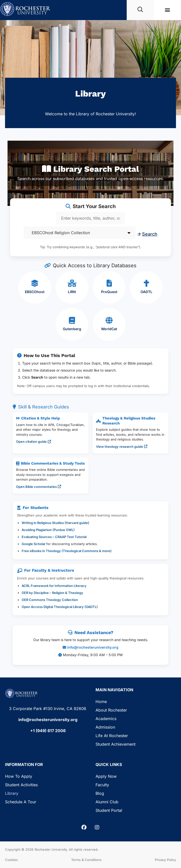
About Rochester (111, 710)
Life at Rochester (112, 736)
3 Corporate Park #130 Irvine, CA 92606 (48, 709)
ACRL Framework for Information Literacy (54, 586)
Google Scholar (34, 544)
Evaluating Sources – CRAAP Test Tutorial (54, 537)
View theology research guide (122, 447)
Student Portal (109, 810)
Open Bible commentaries (39, 487)
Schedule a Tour (21, 802)
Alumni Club (107, 802)
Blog (100, 793)
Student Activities (21, 785)
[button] (168, 10)
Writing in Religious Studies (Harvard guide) (55, 523)
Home (101, 702)
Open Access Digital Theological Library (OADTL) (60, 607)
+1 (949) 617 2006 (48, 731)
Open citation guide (34, 442)
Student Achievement (116, 744)
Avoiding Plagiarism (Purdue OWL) (48, 530)
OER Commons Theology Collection (50, 600)
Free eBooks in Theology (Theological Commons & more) (67, 551)
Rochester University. (51, 849)
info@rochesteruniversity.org (93, 647)
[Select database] (80, 233)
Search (147, 234)
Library (12, 793)
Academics (106, 719)
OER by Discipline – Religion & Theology (52, 593)
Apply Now (106, 776)
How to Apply (19, 776)
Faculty (102, 785)
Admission (105, 727)
